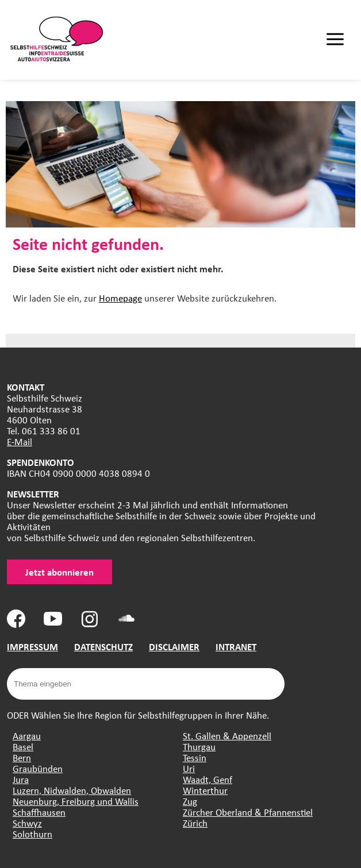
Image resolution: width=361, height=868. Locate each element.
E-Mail (20, 441)
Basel (23, 747)
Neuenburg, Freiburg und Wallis (76, 801)
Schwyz (27, 823)
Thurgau (199, 747)
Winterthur (205, 790)
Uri (189, 768)
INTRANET (236, 647)
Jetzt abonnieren (59, 572)
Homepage (120, 298)
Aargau (27, 736)
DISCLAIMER (174, 647)
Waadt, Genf (208, 779)
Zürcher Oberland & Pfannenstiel (248, 812)
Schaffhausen (39, 812)
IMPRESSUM (32, 647)
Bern (22, 757)
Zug (190, 801)
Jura (21, 779)
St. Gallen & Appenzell (227, 736)
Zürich (195, 823)
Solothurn (32, 834)
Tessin (195, 757)
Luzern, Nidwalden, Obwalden (72, 790)
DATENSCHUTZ (103, 647)
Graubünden (38, 768)
